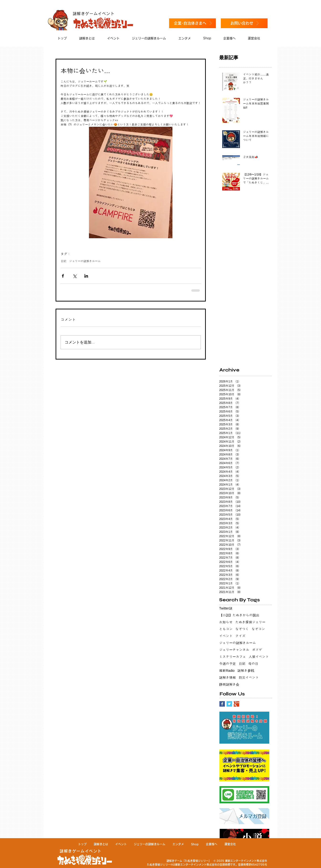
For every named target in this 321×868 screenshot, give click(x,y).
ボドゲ (257, 650)
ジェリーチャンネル (234, 650)
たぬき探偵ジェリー (250, 622)
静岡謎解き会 (229, 684)
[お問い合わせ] (244, 23)
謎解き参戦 (246, 671)
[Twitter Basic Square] (229, 704)
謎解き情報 (228, 677)
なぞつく (242, 629)
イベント (226, 636)
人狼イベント (259, 657)
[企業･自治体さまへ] (192, 23)
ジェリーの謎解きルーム (85, 261)
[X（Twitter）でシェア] (75, 276)
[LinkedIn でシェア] (86, 276)
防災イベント (249, 677)
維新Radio (227, 671)
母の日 (253, 664)
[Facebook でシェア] (63, 276)
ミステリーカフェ (233, 657)
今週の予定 (228, 664)
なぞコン (258, 629)
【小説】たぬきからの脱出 (239, 615)
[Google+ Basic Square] (236, 704)
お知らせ (226, 622)
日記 (63, 261)
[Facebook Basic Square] (222, 704)
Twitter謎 (226, 608)
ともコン (226, 629)
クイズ (240, 636)
